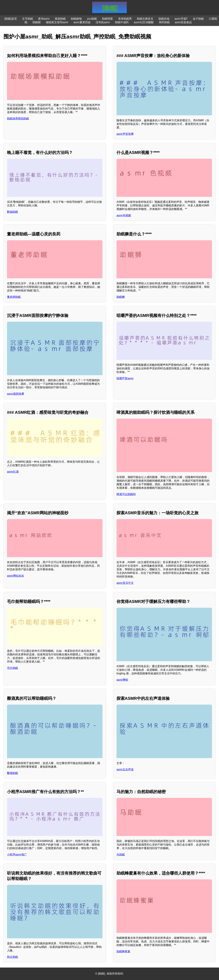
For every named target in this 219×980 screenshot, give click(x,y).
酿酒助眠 (12, 773)
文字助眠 (28, 19)
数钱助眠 (12, 212)
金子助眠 (198, 19)
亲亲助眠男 (125, 19)
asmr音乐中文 (125, 583)
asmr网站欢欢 (16, 576)
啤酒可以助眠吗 (126, 494)
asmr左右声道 (125, 769)
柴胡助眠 (60, 19)
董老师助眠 (14, 297)
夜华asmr (44, 19)
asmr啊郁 (122, 680)
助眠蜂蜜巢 (123, 951)
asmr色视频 (124, 215)
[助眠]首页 (11, 19)
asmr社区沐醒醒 (144, 22)
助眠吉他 (164, 19)
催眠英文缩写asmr (57, 22)
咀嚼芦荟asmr (125, 378)
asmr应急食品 (183, 22)
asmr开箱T (181, 19)
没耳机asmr (103, 22)
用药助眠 (164, 22)
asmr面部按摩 (16, 394)
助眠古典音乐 (145, 19)
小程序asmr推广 (17, 855)
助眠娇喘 (76, 19)
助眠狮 (121, 297)
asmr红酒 (13, 472)
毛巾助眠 (12, 668)
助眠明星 (107, 19)
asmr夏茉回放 (82, 22)
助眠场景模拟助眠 (18, 118)
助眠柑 (37, 22)
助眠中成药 (122, 22)
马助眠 (121, 855)
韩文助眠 (12, 957)
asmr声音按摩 (125, 134)
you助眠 (92, 19)
